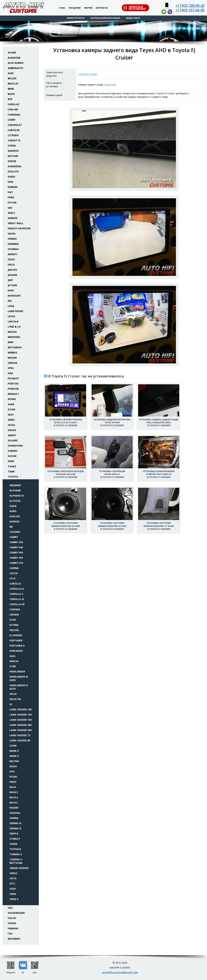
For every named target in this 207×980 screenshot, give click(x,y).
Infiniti (13, 254)
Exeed (11, 177)
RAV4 (13, 787)
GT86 (13, 666)
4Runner (15, 485)
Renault (13, 394)
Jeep (10, 280)
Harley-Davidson (19, 228)
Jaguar (12, 275)
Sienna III (15, 823)
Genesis (13, 218)
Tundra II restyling (16, 861)
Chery (12, 120)
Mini (11, 342)
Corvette (14, 140)
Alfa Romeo (16, 63)
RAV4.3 (14, 792)
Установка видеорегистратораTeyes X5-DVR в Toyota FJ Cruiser (112, 423)
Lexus (11, 316)
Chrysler (14, 130)
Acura (12, 52)
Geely (11, 213)
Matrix (14, 761)
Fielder (14, 630)
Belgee (12, 78)
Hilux (13, 694)
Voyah (12, 923)
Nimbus (13, 352)
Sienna (14, 818)
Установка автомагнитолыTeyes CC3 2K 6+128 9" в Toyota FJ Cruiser (65, 423)
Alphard (15, 490)
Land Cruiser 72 (20, 735)
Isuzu (11, 259)
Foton (12, 202)
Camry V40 (16, 547)
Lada (11, 306)
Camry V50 (16, 552)
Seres (11, 420)
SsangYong (15, 446)
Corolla (15, 584)
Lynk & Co (14, 327)
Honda (12, 239)
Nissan (12, 358)
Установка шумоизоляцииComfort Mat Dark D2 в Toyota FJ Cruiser (159, 474)
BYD (10, 99)
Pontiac (13, 384)
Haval (12, 234)
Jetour (12, 285)
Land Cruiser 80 (20, 740)
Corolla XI (17, 599)
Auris (13, 511)
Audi (11, 73)
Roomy (14, 808)
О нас (62, 8)
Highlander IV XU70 (19, 687)
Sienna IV (15, 828)
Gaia (12, 656)
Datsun (13, 156)
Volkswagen (16, 913)
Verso (13, 873)
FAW (10, 182)
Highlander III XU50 (19, 678)
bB (11, 527)
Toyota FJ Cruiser (88, 74)
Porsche (13, 389)
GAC (10, 208)
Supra (13, 844)
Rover (12, 399)
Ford (11, 197)
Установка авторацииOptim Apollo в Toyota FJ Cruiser (112, 474)
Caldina (15, 532)
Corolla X (16, 594)
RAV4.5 (14, 802)
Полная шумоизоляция (105, 18)
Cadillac (14, 104)
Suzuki (12, 456)
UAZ (10, 908)
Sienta (14, 834)
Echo (13, 620)
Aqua (13, 506)
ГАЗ (10, 934)
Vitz (12, 884)
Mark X (14, 756)
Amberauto (16, 68)
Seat (11, 415)
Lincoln (13, 321)
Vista (13, 878)
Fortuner (16, 640)
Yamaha (13, 928)
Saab (11, 404)
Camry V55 (16, 558)
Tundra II (16, 854)
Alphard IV (17, 496)
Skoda (12, 430)
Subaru (13, 451)
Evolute (13, 171)
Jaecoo (12, 270)
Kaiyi (11, 290)
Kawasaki (14, 296)
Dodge (12, 161)
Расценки (75, 8)
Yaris (13, 894)
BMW (11, 89)
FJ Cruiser (16, 635)
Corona (15, 609)
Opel (11, 368)
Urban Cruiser (19, 868)
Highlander (17, 671)
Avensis (14, 521)
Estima (14, 625)
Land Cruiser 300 (21, 730)
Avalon (15, 516)
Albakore (14, 58)
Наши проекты (76, 18)
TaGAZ (12, 466)
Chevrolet (15, 125)
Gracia (14, 661)
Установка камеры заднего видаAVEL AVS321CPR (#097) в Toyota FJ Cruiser (159, 423)
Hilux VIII (15, 699)
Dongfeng (14, 166)
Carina (14, 568)
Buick (11, 94)
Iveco (11, 265)
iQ (11, 704)
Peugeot (13, 378)
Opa (12, 771)
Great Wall (16, 223)
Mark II (14, 751)
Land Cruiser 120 (21, 715)
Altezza (15, 501)
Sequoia (15, 813)
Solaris (13, 440)
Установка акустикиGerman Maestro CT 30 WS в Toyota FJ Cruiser (159, 526)
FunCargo (16, 651)
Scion (11, 409)
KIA (10, 301)
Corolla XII (17, 604)
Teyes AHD (110, 85)
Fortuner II (17, 646)
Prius (13, 782)
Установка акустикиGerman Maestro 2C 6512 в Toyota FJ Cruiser (112, 526)
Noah (13, 766)
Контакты (102, 8)
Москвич (14, 939)
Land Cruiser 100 (21, 709)
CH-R (12, 578)
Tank (11, 471)
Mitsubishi (15, 347)
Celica (14, 573)
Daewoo (13, 151)
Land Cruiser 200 (21, 725)
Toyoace (15, 849)
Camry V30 (16, 542)
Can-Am (13, 109)
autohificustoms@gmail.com (120, 972)
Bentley (13, 84)
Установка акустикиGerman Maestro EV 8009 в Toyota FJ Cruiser (66, 526)
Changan (14, 115)
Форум (88, 8)
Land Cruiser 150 (21, 720)
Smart (12, 435)
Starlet (15, 839)
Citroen (13, 135)
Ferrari (13, 187)
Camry (14, 537)
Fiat (10, 192)
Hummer (13, 244)
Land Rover (15, 311)
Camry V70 (16, 563)
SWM (11, 461)
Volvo (12, 918)
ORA (10, 373)
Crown (14, 615)
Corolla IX (17, 589)
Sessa (11, 425)
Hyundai (13, 249)
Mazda (12, 332)
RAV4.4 (14, 797)
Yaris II (14, 899)
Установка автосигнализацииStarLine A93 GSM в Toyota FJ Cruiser (65, 474)
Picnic (13, 777)
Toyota (13, 477)
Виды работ (133, 18)
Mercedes (14, 337)
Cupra (12, 146)
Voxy (13, 889)
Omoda (13, 363)
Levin (13, 746)
